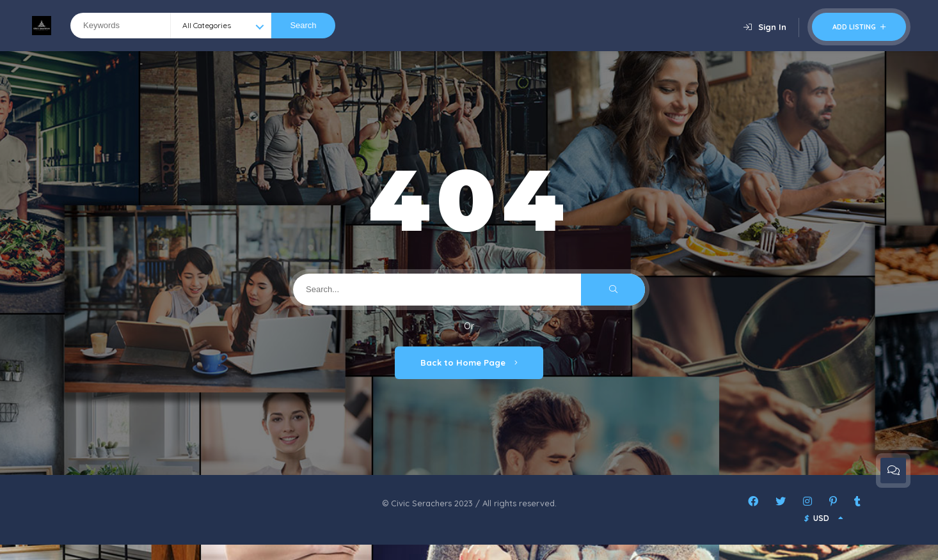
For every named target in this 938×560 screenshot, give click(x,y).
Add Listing (859, 27)
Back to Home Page (469, 362)
